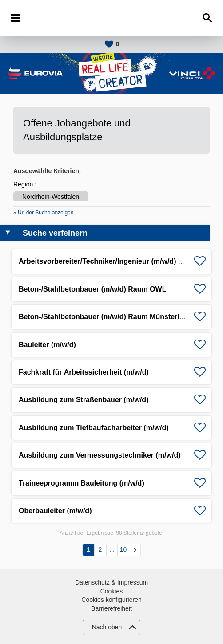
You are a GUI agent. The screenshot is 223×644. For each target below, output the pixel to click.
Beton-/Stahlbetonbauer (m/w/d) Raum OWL (92, 289)
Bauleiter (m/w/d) (47, 345)
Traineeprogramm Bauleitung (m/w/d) (82, 483)
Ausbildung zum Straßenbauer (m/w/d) (84, 400)
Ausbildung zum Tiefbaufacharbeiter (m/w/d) (94, 428)
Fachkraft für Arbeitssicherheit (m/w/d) (84, 372)
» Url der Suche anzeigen (43, 213)
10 (123, 549)
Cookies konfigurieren (111, 600)
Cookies (112, 591)
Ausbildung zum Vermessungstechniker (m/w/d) (100, 455)
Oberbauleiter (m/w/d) (55, 511)
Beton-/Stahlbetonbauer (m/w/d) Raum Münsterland (105, 317)
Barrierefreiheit (111, 608)
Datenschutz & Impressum (111, 582)
